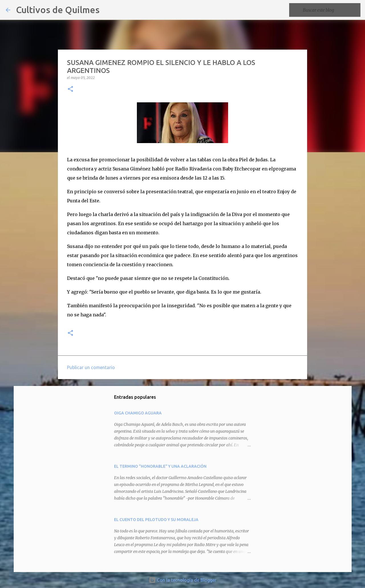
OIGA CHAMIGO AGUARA (138, 413)
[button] (70, 89)
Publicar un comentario (91, 367)
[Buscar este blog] (330, 10)
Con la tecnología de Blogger (183, 580)
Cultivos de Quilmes (58, 10)
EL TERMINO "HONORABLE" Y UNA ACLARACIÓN (160, 466)
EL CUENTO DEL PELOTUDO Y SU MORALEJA (156, 520)
